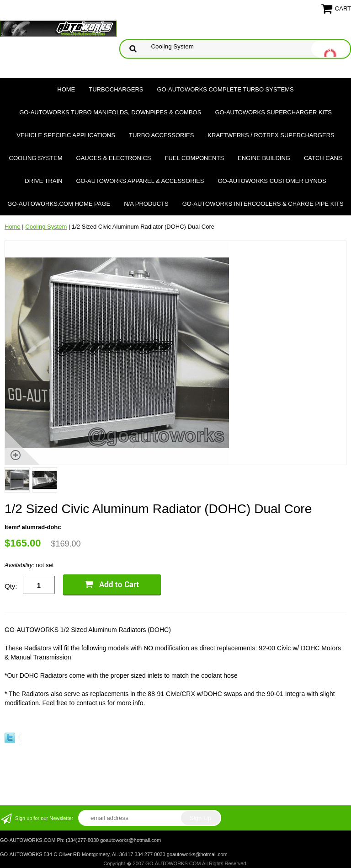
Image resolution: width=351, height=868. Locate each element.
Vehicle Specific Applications (66, 135)
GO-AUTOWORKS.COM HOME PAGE (59, 204)
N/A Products (146, 204)
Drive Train (43, 181)
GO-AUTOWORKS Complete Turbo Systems (225, 89)
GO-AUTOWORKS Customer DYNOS (272, 181)
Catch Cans (323, 158)
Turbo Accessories (161, 135)
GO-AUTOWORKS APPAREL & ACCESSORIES (140, 181)
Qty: (11, 586)
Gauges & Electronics (114, 158)
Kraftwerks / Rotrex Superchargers (271, 135)
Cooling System (36, 158)
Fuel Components (195, 158)
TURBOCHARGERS (116, 89)
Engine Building (264, 158)
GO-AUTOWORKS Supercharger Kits (273, 112)
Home (66, 89)
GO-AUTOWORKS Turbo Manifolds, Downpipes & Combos (110, 112)
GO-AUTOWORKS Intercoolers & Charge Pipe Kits (263, 204)
